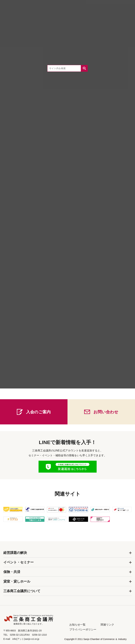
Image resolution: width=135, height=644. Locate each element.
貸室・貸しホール (17, 581)
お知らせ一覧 (77, 625)
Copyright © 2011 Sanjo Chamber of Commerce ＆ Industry (95, 639)
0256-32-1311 (73, 384)
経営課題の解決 (15, 553)
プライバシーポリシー (83, 629)
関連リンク (107, 625)
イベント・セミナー (19, 562)
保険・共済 (12, 572)
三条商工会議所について (22, 591)
